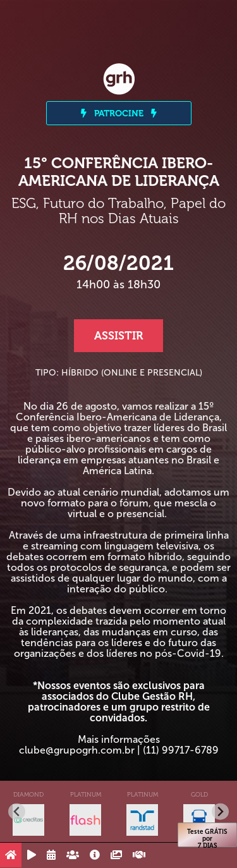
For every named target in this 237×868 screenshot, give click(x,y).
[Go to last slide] (17, 811)
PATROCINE (119, 113)
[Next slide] (220, 811)
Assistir (118, 336)
